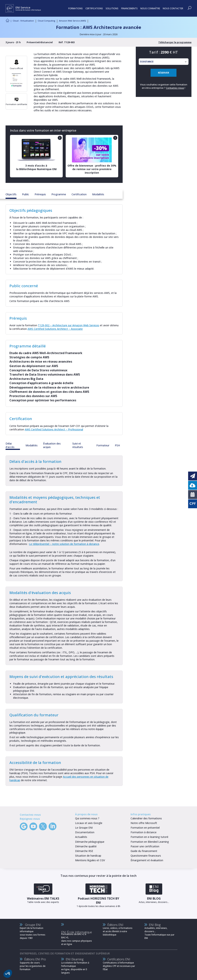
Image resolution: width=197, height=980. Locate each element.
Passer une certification (145, 846)
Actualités (81, 837)
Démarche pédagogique (90, 842)
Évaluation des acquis (52, 445)
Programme (59, 194)
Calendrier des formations (146, 818)
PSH (117, 445)
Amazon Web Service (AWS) (72, 21)
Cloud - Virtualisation (23, 21)
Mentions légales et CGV (90, 860)
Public (26, 194)
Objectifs (11, 194)
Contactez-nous (175, 88)
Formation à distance (144, 832)
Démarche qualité (86, 846)
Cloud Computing (46, 21)
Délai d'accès (10, 445)
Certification (79, 194)
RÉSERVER (164, 73)
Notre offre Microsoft (144, 823)
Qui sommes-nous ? (87, 818)
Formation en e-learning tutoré (149, 837)
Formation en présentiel (145, 828)
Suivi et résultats (78, 445)
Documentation (85, 832)
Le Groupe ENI (84, 828)
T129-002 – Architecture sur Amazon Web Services (69, 325)
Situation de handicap (88, 856)
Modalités (98, 194)
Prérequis (40, 194)
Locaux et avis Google (89, 823)
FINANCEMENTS (129, 8)
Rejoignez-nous (30, 819)
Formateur (103, 445)
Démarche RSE (84, 851)
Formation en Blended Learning (150, 842)
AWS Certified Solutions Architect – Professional (54, 429)
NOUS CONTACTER (173, 8)
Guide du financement (144, 851)
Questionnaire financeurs (146, 856)
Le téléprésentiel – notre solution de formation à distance (64, 544)
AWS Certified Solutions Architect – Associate (55, 329)
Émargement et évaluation (147, 860)
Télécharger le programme (175, 42)
